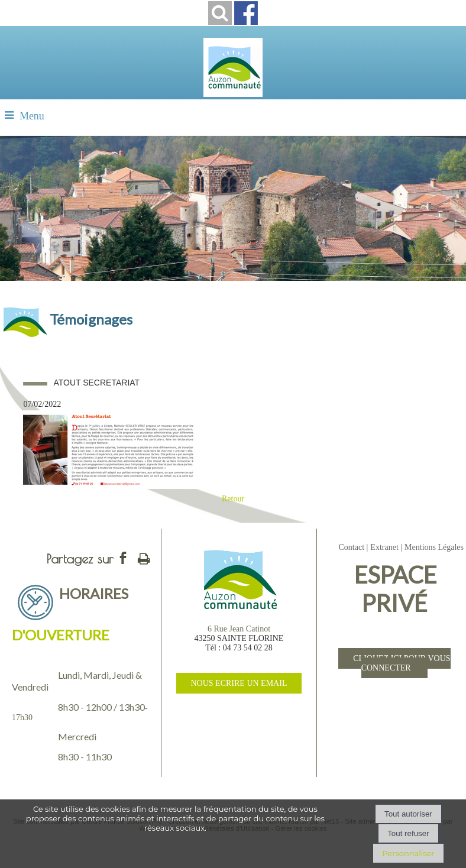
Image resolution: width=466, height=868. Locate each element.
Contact (351, 547)
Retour (233, 499)
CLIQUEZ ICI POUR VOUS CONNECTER (402, 663)
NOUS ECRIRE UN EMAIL (239, 683)
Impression (144, 556)
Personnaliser (408, 853)
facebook (123, 558)
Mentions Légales (434, 547)
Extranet (384, 547)
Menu (32, 116)
